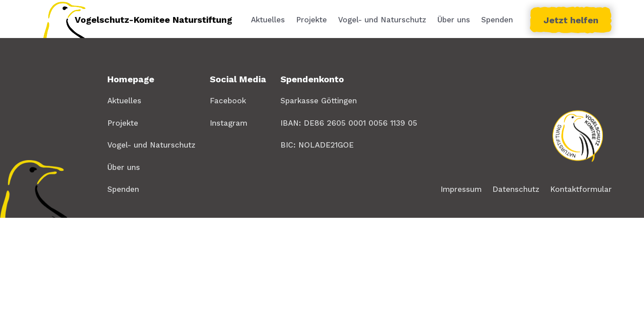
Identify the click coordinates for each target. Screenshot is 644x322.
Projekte (311, 20)
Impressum (461, 189)
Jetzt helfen (571, 20)
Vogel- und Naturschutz (382, 20)
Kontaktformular (581, 189)
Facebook (228, 101)
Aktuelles (268, 20)
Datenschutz (516, 189)
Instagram (229, 123)
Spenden (497, 20)
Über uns (454, 20)
